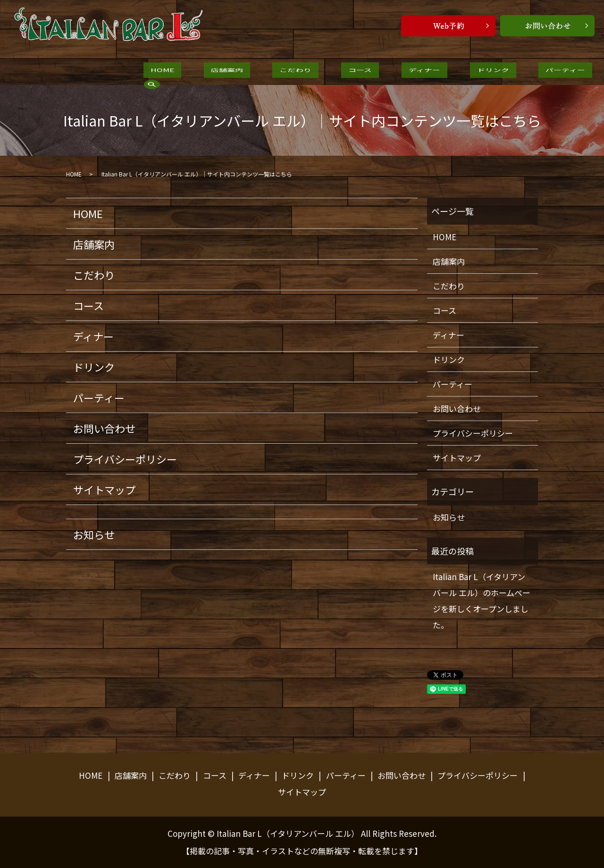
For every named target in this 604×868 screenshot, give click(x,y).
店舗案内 (205, 72)
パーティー (473, 72)
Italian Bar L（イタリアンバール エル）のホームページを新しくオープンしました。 (482, 601)
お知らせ (94, 534)
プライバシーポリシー (125, 459)
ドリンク (415, 72)
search (524, 71)
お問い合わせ (104, 428)
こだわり (260, 72)
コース (310, 72)
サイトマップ (104, 489)
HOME (155, 72)
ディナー (360, 72)
